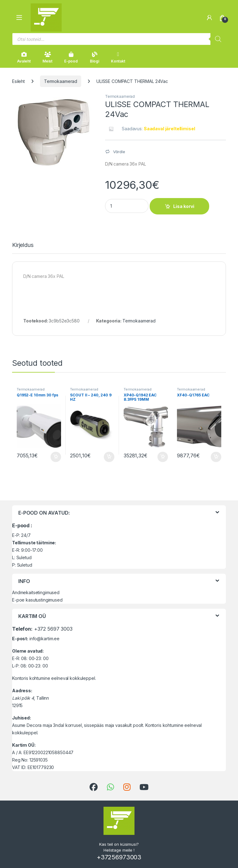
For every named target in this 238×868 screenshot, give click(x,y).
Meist (47, 58)
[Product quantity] (127, 206)
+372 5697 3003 (53, 629)
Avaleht (24, 58)
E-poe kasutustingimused (37, 600)
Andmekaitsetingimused (36, 592)
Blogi (94, 58)
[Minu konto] (209, 18)
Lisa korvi (184, 206)
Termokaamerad (61, 81)
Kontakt (118, 58)
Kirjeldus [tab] (23, 245)
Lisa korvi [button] (56, 457)
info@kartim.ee (44, 639)
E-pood (71, 58)
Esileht (18, 81)
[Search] (218, 39)
